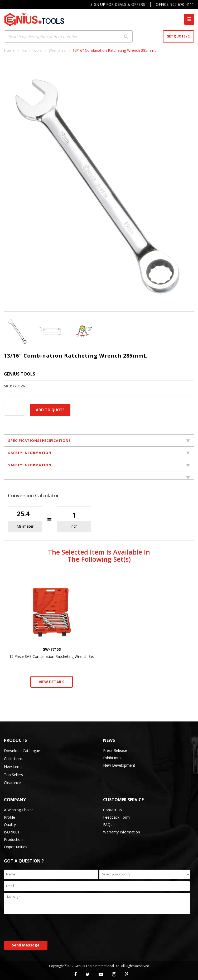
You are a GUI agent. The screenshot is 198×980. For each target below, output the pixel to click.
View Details (52, 682)
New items (13, 766)
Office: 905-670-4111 (175, 4)
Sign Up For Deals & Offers (118, 4)
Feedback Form (116, 817)
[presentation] (44, 928)
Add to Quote (50, 410)
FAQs (108, 825)
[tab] (99, 475)
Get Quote (178, 37)
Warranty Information (122, 832)
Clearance (12, 783)
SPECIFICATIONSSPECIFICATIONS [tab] (99, 440)
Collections (13, 759)
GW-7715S (52, 649)
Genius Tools (20, 374)
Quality (10, 825)
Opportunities (16, 847)
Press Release (115, 750)
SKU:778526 (14, 386)
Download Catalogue (22, 751)
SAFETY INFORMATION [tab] (99, 453)
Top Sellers (13, 775)
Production (13, 839)
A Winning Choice (19, 810)
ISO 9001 (12, 832)
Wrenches (57, 50)
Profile (9, 817)
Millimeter (25, 526)
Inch (74, 526)
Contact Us (113, 810)
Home (9, 50)
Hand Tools (32, 50)
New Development (119, 765)
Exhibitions (112, 758)
